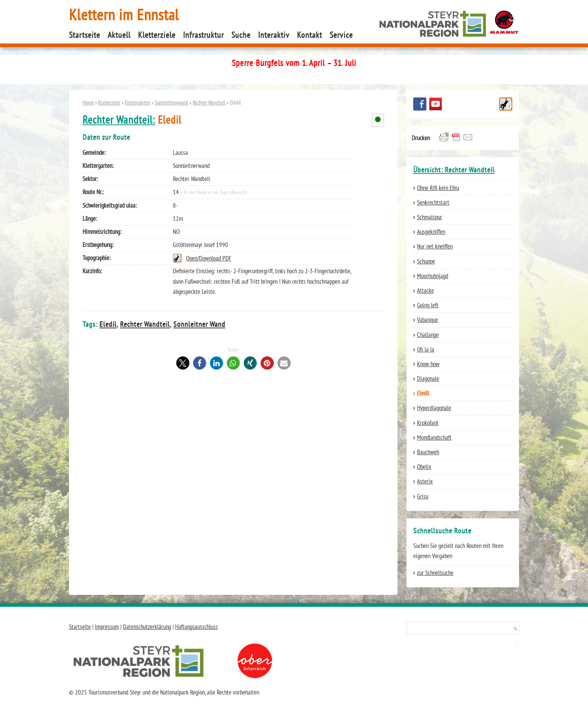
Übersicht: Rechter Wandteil (454, 170)
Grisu (423, 496)
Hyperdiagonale (434, 408)
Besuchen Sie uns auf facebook (420, 104)
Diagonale (428, 379)
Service (341, 35)
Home (88, 102)
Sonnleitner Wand (199, 324)
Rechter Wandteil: (119, 120)
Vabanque (427, 320)
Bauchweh (428, 452)
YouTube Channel (436, 104)
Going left (428, 305)
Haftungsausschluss (196, 627)
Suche (241, 35)
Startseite (85, 35)
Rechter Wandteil (209, 102)
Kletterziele (157, 35)
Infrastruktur (203, 35)
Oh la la (426, 349)
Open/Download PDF (209, 258)
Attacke (425, 290)
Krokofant (428, 423)
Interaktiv (274, 35)
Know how (428, 364)
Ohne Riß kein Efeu (438, 188)
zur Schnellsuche (435, 573)
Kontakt (310, 35)
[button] (183, 363)
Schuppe (426, 261)
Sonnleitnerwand (172, 102)
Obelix (424, 467)
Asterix (425, 481)
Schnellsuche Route (506, 104)
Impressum (107, 627)
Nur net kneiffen (435, 246)
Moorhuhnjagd (433, 276)
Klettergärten (138, 102)
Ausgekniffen (431, 232)
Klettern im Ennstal (124, 14)
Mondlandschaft (434, 437)
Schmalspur (430, 217)
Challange (428, 335)
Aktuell (119, 35)
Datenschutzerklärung (147, 627)
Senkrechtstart (433, 202)
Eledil (108, 324)
